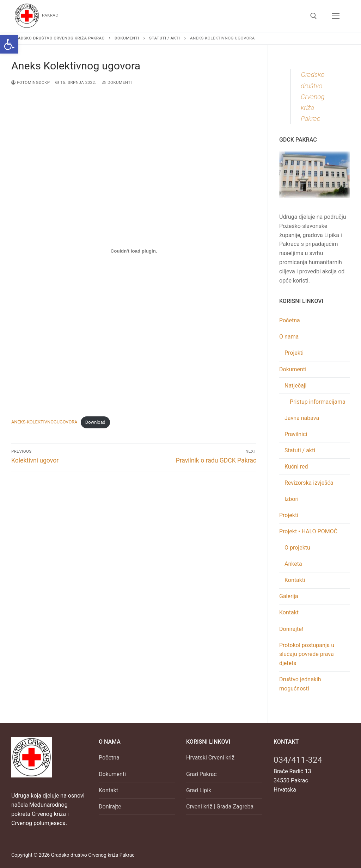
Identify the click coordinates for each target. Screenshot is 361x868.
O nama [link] (290, 337)
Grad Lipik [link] (199, 790)
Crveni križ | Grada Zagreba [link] (220, 807)
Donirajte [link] (110, 807)
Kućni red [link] (296, 467)
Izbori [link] (292, 499)
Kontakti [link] (295, 580)
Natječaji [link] (296, 386)
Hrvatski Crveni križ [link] (210, 758)
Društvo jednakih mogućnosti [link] (300, 684)
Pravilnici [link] (296, 434)
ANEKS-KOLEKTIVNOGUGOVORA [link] (44, 422)
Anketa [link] (293, 564)
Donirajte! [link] (291, 629)
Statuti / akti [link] (300, 450)
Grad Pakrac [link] (201, 774)
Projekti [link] (294, 353)
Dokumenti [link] (117, 82)
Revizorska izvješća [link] (309, 483)
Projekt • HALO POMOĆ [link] (309, 531)
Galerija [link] (289, 596)
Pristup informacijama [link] (318, 402)
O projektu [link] (297, 548)
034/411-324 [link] (298, 760)
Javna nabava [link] (302, 418)
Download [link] (95, 422)
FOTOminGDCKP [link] (30, 82)
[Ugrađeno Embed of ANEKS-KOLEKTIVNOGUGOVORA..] (134, 251)
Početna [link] (290, 320)
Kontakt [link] (289, 612)
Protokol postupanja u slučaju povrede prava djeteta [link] (307, 654)
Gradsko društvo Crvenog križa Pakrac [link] (313, 96)
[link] (9, 44)
